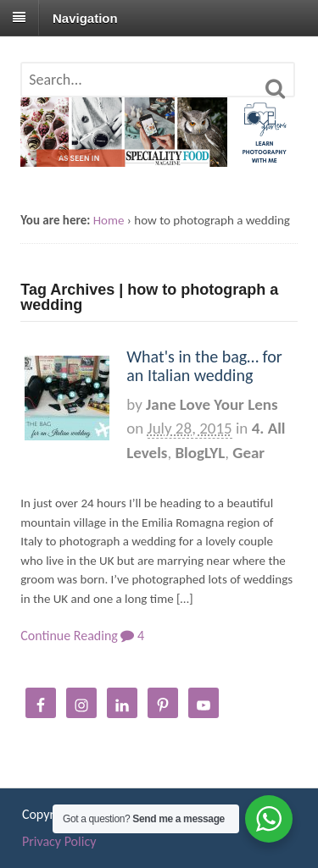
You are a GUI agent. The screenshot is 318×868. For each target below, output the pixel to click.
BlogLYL (200, 453)
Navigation (85, 17)
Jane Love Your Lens (212, 404)
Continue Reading (69, 636)
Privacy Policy (59, 841)
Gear (248, 453)
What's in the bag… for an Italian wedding (204, 366)
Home (109, 220)
